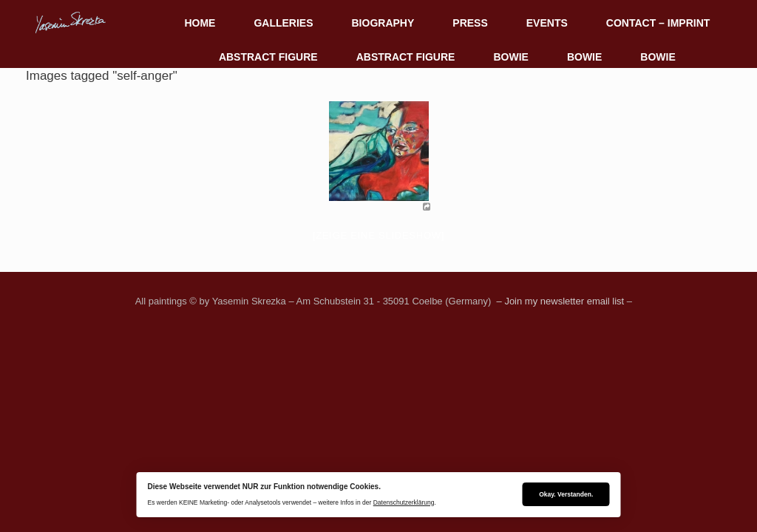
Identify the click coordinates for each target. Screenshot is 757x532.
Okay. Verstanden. (566, 494)
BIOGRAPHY (383, 23)
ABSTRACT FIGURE (268, 57)
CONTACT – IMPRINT (658, 23)
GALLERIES (283, 23)
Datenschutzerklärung (404, 502)
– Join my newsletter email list (559, 301)
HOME (200, 23)
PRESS (470, 23)
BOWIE (510, 57)
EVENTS (547, 23)
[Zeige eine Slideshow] (378, 235)
